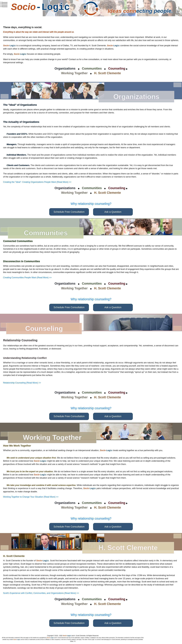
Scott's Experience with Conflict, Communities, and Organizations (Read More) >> (41, 593)
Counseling (117, 69)
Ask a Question (113, 212)
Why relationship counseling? (91, 204)
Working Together (74, 73)
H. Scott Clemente (107, 73)
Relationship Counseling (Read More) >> (22, 383)
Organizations (65, 69)
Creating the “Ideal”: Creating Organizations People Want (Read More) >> (37, 182)
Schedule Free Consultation (69, 212)
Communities (92, 69)
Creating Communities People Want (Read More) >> (27, 278)
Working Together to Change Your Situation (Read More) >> (31, 497)
